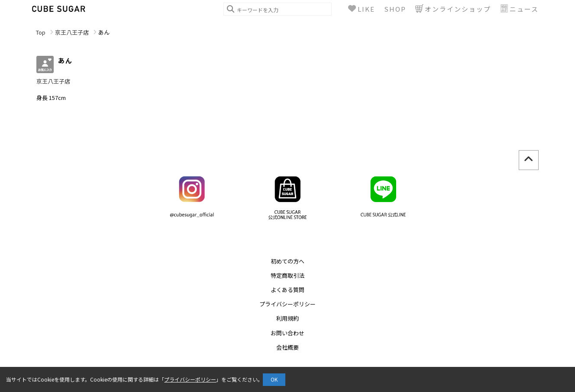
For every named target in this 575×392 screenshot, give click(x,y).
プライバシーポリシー (287, 304)
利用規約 (287, 318)
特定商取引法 (287, 275)
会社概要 (287, 347)
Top (41, 32)
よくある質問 (287, 290)
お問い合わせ (287, 333)
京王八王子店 (72, 32)
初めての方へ (287, 261)
